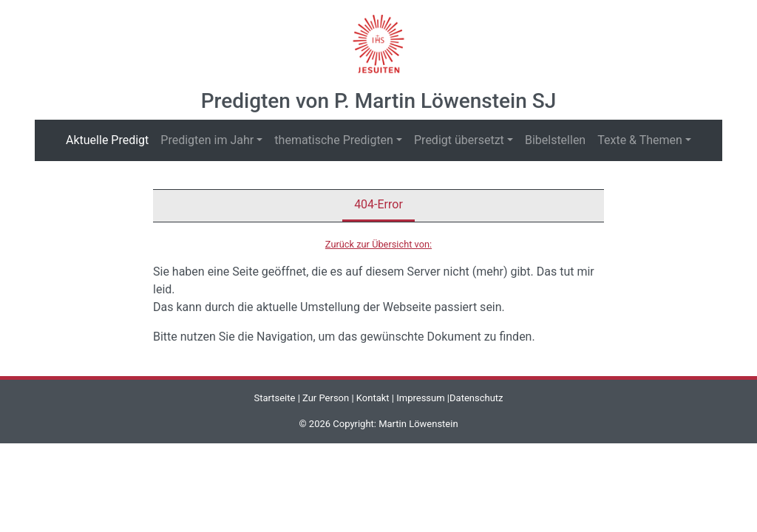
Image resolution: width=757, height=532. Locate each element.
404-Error (378, 204)
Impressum (420, 398)
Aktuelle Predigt (110, 139)
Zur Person (326, 398)
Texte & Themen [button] (640, 140)
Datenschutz (476, 398)
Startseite (274, 398)
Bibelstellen (555, 140)
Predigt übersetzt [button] (459, 140)
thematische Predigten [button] (334, 140)
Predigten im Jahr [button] (207, 140)
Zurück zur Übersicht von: (378, 244)
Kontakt (373, 398)
